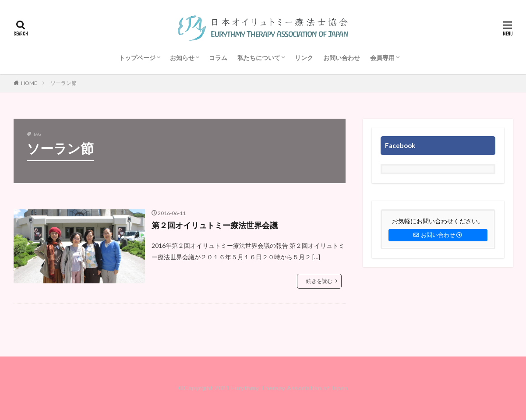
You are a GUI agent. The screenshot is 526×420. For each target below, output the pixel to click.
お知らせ (182, 58)
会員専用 (382, 58)
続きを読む (319, 281)
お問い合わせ (342, 58)
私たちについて (259, 58)
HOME (29, 83)
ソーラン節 (64, 83)
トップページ (137, 58)
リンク (304, 58)
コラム (218, 58)
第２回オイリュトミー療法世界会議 (215, 225)
